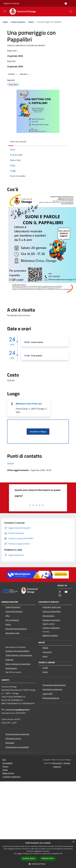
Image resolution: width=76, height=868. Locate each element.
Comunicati (47, 652)
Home (5, 22)
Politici (8, 624)
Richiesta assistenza (51, 698)
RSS (4, 760)
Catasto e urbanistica (51, 628)
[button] (38, 864)
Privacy (5, 766)
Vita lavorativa (48, 616)
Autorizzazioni (11, 668)
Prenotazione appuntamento (54, 685)
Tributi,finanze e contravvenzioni (19, 655)
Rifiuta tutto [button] (48, 858)
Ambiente (9, 660)
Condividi (13, 74)
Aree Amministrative (14, 611)
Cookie (5, 770)
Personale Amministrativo (16, 629)
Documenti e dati (12, 633)
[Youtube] (66, 592)
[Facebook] (60, 592)
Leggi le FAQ (48, 694)
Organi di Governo (13, 607)
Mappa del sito (8, 773)
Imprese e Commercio (51, 620)
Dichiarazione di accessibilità (17, 747)
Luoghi (45, 668)
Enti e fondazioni (12, 620)
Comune (11, 463)
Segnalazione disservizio (52, 689)
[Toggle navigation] (5, 11)
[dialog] (38, 854)
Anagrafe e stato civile (52, 607)
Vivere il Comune (18, 22)
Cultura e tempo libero (52, 611)
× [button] (73, 842)
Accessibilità (7, 763)
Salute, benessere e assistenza (18, 664)
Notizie (45, 648)
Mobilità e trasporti (50, 635)
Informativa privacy (13, 738)
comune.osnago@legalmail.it (18, 710)
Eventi (31, 22)
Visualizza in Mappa (38, 432)
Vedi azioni (25, 74)
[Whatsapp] (60, 595)
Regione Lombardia (11, 3)
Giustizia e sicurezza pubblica (17, 651)
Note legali (10, 743)
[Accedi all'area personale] (66, 4)
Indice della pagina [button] (18, 142)
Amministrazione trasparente (17, 734)
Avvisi (45, 656)
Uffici (8, 616)
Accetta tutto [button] (29, 859)
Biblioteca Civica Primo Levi (29, 404)
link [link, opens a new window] (61, 854)
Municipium (57, 763)
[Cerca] (71, 12)
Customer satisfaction (12, 777)
